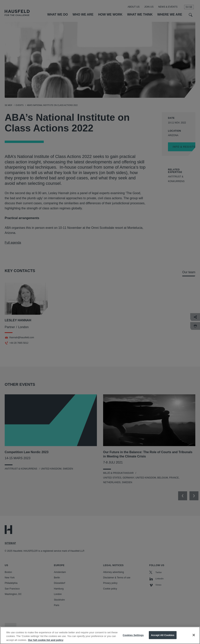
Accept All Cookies (163, 639)
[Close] (194, 639)
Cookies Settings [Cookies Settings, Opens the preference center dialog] (133, 639)
